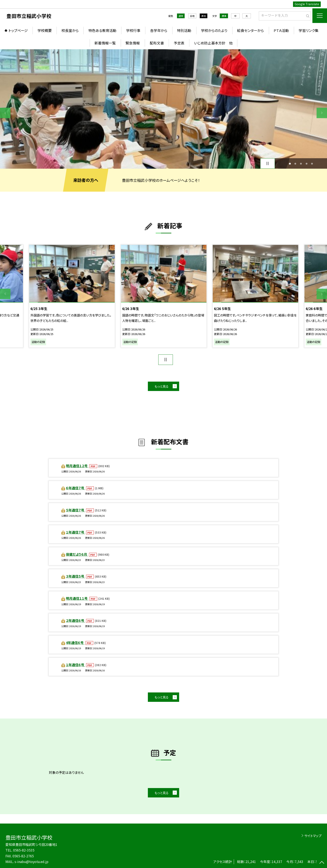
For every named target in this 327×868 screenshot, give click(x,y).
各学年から (159, 30)
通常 (181, 16)
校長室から (70, 30)
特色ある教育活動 (102, 30)
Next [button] (322, 113)
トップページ (18, 30)
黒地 (204, 16)
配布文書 (157, 43)
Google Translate (307, 4)
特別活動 (184, 30)
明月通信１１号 (77, 598)
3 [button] (301, 164)
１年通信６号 (75, 665)
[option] (163, 109)
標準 (224, 16)
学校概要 (45, 30)
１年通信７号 (75, 532)
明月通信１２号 (77, 466)
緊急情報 (133, 43)
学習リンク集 (309, 30)
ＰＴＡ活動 (281, 30)
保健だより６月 (77, 554)
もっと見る (162, 386)
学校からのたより (214, 30)
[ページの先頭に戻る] (322, 863)
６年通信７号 (75, 488)
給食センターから (250, 30)
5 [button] (312, 164)
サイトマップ (313, 836)
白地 (192, 16)
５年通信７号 (75, 510)
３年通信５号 (75, 576)
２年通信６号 (75, 620)
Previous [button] (5, 113)
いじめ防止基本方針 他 (213, 43)
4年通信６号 (75, 643)
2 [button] (295, 164)
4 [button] (306, 164)
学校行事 (133, 30)
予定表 (179, 43)
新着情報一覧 (105, 43)
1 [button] (290, 164)
